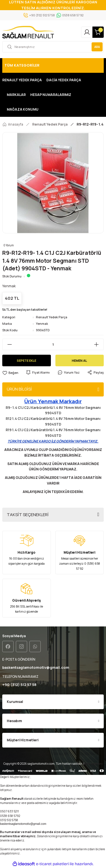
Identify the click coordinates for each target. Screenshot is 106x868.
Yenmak (42, 324)
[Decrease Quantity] (7, 344)
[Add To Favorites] (10, 373)
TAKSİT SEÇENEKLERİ (28, 515)
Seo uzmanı (94, 764)
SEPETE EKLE (26, 360)
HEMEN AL (79, 360)
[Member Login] (87, 32)
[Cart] (98, 32)
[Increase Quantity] (99, 344)
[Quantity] (53, 344)
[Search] (53, 47)
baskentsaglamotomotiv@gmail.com (23, 824)
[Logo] (28, 32)
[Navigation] (53, 65)
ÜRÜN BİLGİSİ (19, 389)
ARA (97, 47)
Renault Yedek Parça (52, 317)
